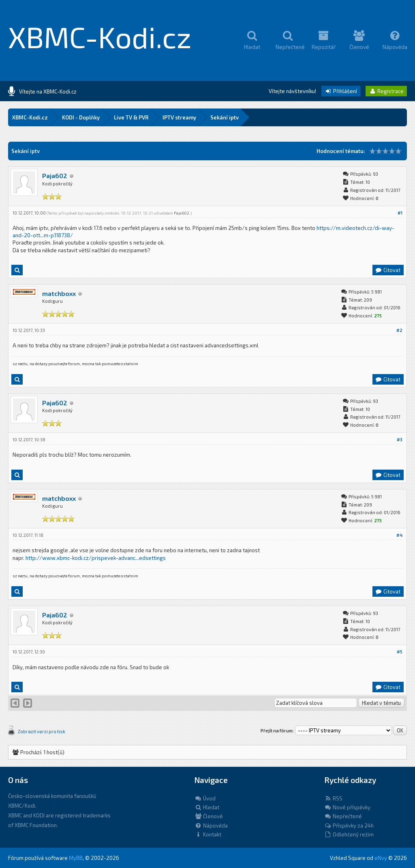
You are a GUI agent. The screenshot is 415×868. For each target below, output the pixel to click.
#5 (400, 652)
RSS (333, 798)
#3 (400, 439)
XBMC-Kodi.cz (100, 36)
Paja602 (55, 176)
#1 (400, 213)
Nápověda (211, 825)
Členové (209, 816)
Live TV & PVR (131, 117)
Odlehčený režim (349, 834)
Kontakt (208, 834)
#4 (399, 535)
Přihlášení (341, 91)
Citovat (388, 270)
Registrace (386, 91)
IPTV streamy (179, 117)
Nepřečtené (343, 816)
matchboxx (59, 293)
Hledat (207, 807)
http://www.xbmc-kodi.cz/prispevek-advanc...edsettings (96, 558)
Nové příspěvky (347, 807)
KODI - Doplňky (81, 117)
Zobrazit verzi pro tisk (42, 731)
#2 (399, 330)
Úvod (205, 798)
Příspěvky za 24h (349, 825)
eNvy (381, 858)
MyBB (76, 858)
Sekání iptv (225, 117)
